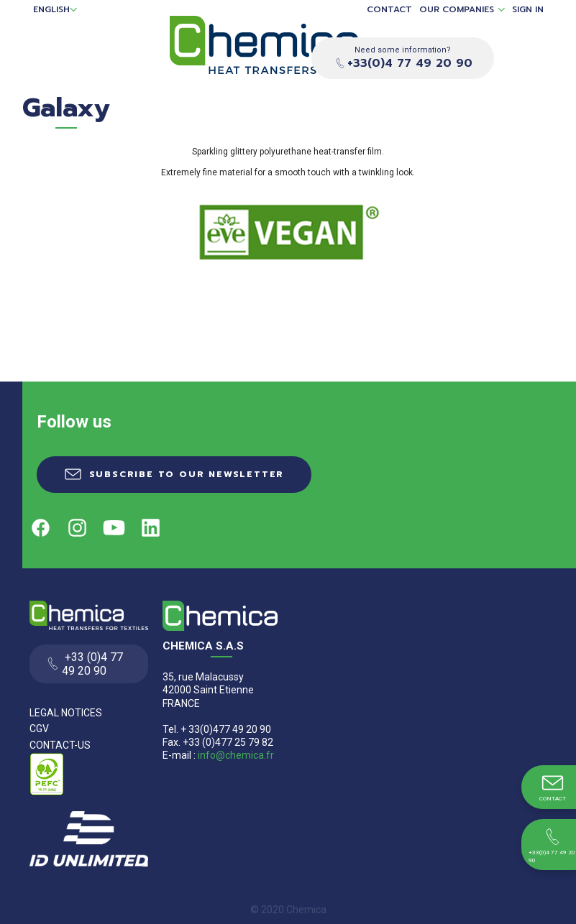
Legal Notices (66, 713)
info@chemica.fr (236, 755)
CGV (39, 729)
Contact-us (60, 745)
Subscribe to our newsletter (187, 474)
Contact (389, 10)
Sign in (528, 10)
